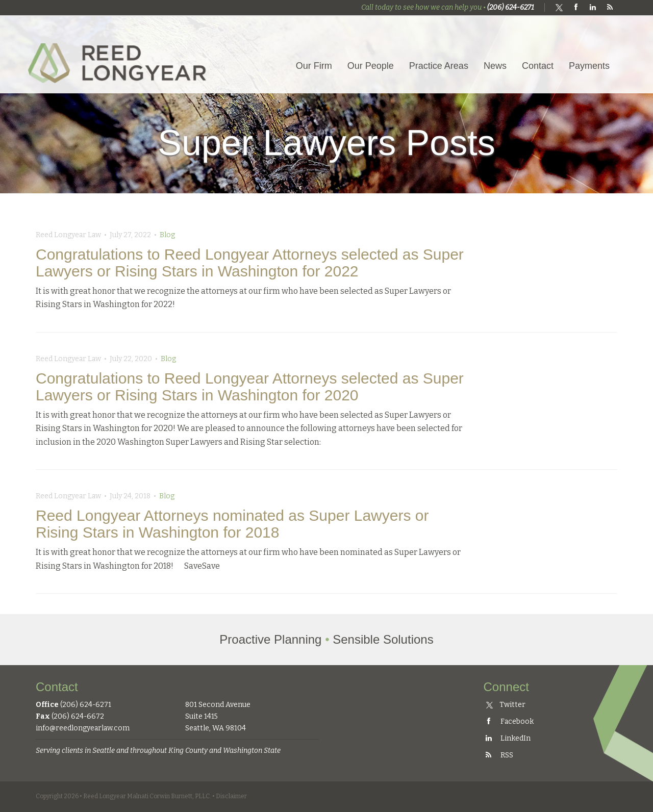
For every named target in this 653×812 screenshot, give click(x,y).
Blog (167, 235)
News (495, 66)
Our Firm (314, 66)
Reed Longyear (120, 54)
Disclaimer (231, 796)
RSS (498, 755)
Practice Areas (439, 66)
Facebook (509, 721)
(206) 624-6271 (511, 7)
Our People (371, 66)
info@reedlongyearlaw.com (83, 728)
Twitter (506, 705)
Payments (589, 66)
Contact (538, 66)
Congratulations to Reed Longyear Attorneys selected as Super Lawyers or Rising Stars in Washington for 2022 (250, 263)
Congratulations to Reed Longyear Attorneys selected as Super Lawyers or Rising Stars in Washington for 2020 (250, 387)
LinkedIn (507, 738)
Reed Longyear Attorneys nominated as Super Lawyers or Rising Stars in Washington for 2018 (232, 524)
